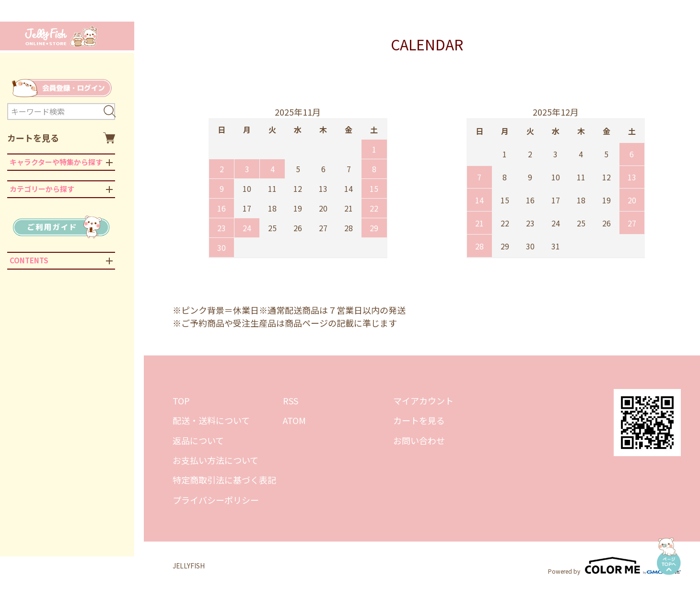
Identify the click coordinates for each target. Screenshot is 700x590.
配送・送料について (211, 420)
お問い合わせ (419, 440)
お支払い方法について (216, 460)
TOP (181, 401)
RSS (291, 401)
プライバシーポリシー (216, 500)
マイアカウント (423, 401)
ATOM (294, 420)
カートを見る (61, 138)
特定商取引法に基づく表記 (224, 480)
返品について (198, 440)
